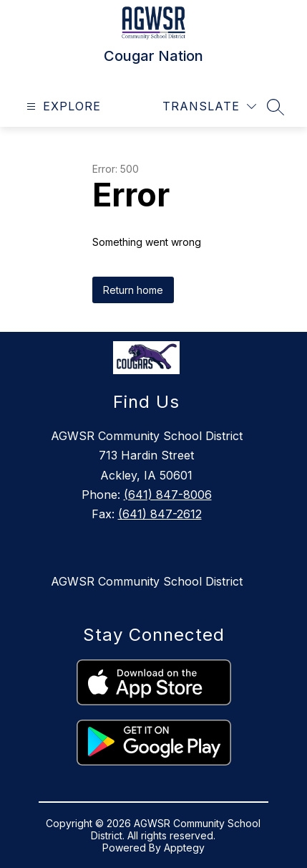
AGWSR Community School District (147, 581)
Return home (133, 290)
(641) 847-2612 (160, 514)
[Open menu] (62, 106)
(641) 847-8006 (168, 495)
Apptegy (184, 848)
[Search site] (276, 107)
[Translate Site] (209, 106)
